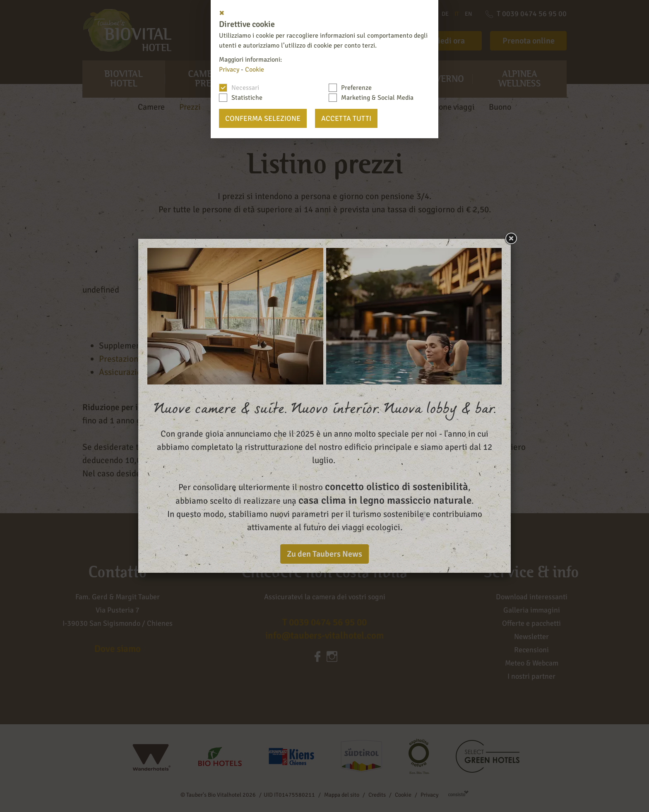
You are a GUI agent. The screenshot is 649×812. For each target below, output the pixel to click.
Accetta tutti (346, 118)
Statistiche (247, 98)
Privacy (229, 70)
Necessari (245, 88)
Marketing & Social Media (377, 98)
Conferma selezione (263, 118)
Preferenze (356, 88)
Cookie (255, 70)
